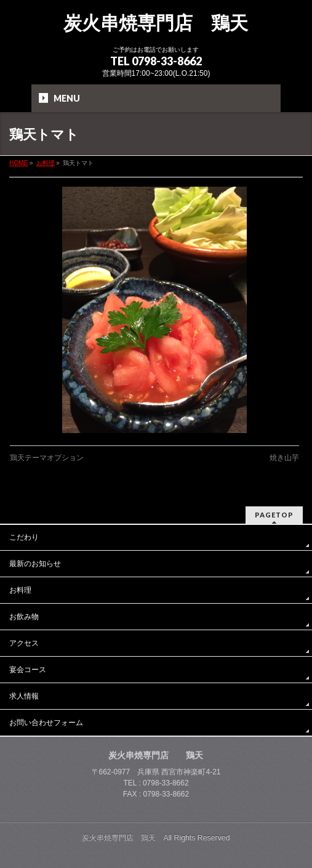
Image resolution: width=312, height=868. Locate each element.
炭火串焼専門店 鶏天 (156, 23)
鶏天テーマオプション (47, 458)
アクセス (24, 643)
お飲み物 (24, 617)
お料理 (20, 590)
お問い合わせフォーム (46, 723)
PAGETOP (274, 515)
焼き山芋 (284, 458)
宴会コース (28, 670)
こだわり (24, 537)
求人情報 (24, 696)
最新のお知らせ (35, 564)
